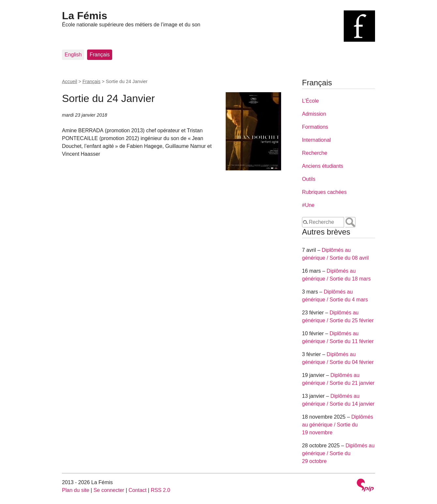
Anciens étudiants (323, 166)
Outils (309, 179)
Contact (137, 490)
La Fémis (85, 16)
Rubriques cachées (324, 192)
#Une (308, 205)
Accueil (69, 81)
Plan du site (76, 490)
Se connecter (109, 490)
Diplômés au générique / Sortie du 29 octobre (338, 453)
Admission (314, 114)
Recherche (315, 153)
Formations (315, 127)
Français (100, 55)
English (73, 55)
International (316, 140)
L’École (310, 101)
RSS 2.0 (160, 490)
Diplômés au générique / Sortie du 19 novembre (338, 425)
